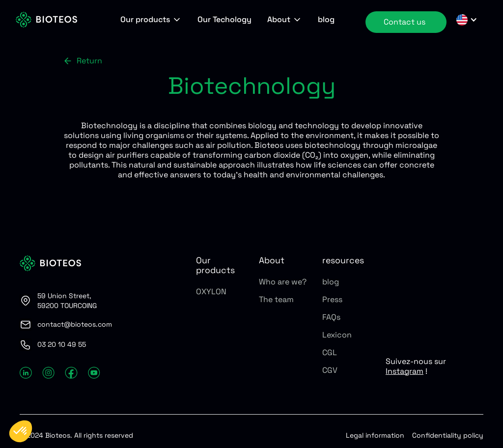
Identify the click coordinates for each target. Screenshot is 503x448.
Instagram (405, 371)
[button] (151, 20)
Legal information (375, 435)
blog (326, 19)
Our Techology (224, 19)
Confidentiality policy (448, 435)
